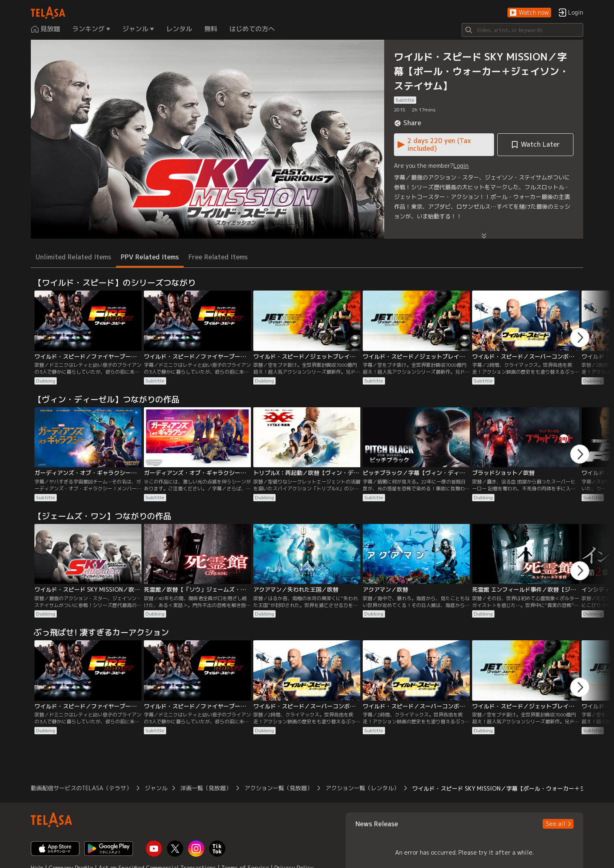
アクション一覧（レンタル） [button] (362, 788)
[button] (529, 13)
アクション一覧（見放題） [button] (278, 788)
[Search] (522, 30)
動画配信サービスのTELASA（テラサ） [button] (81, 788)
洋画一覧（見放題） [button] (206, 788)
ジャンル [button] (156, 788)
